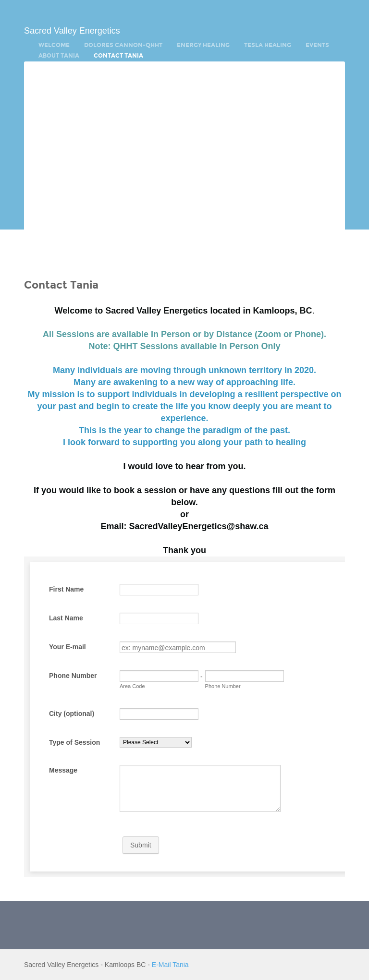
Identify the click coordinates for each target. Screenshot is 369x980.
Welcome (54, 45)
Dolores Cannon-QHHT (123, 45)
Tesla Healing (268, 45)
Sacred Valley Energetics (72, 31)
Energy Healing (203, 45)
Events (317, 45)
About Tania (59, 56)
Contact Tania (118, 56)
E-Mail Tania (170, 965)
